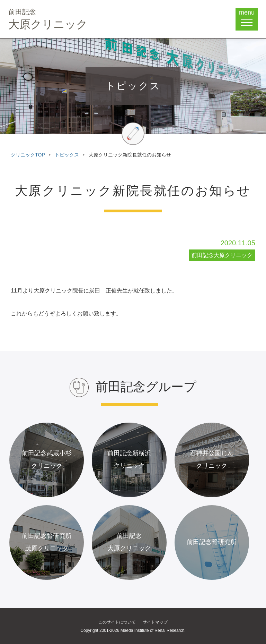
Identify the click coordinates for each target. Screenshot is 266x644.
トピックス (67, 155)
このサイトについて (117, 622)
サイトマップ (155, 622)
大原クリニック (48, 19)
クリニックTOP (28, 155)
